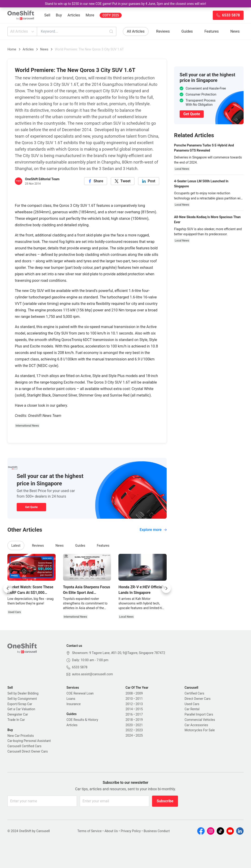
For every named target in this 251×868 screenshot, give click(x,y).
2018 (129, 720)
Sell (47, 15)
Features (212, 31)
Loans (71, 699)
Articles (74, 15)
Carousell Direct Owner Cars (28, 751)
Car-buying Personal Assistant (29, 741)
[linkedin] (149, 181)
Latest (16, 546)
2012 (129, 704)
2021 (139, 725)
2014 (129, 709)
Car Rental (192, 709)
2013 (139, 704)
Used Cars (192, 704)
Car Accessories (196, 725)
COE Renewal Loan (80, 693)
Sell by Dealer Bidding (23, 693)
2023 (139, 730)
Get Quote (31, 507)
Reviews (163, 31)
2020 (129, 725)
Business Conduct (157, 831)
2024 (129, 735)
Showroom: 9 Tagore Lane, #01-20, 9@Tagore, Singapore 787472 (119, 653)
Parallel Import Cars (199, 714)
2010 (129, 699)
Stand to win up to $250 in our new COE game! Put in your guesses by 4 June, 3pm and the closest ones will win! (125, 4)
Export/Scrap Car (20, 704)
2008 (129, 693)
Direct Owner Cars (197, 699)
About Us (111, 831)
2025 (139, 735)
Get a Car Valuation (21, 709)
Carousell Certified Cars (24, 746)
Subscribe (165, 801)
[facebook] (96, 181)
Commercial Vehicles (200, 720)
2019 (139, 720)
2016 (129, 714)
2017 (139, 714)
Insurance (74, 704)
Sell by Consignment (22, 699)
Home (12, 49)
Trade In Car (16, 720)
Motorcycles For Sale (200, 730)
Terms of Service (90, 831)
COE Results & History (82, 720)
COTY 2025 (111, 15)
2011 (139, 699)
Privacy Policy (131, 831)
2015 (139, 709)
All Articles (23, 31)
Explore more (153, 530)
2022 (129, 730)
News (235, 31)
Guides (187, 31)
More (90, 15)
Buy (59, 15)
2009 (139, 693)
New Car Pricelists (21, 736)
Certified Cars (194, 693)
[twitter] (123, 181)
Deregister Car (18, 714)
